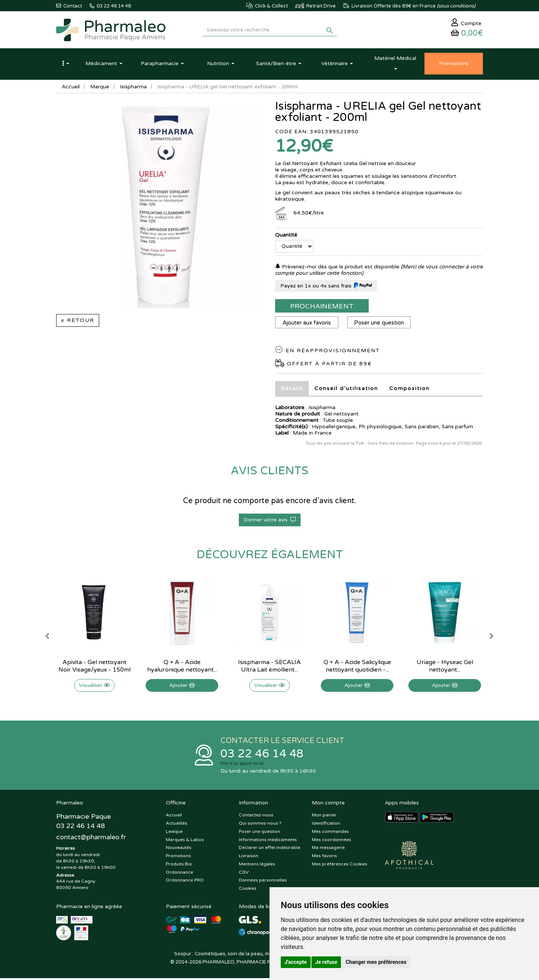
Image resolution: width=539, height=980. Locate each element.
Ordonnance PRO (185, 882)
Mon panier (324, 816)
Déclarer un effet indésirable (269, 849)
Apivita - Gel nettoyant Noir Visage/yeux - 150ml (95, 667)
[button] (66, 65)
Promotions (178, 857)
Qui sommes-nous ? (260, 825)
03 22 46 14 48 (262, 755)
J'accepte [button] (296, 962)
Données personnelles (263, 882)
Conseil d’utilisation (346, 389)
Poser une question (380, 324)
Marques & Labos (185, 841)
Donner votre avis (270, 521)
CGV (244, 874)
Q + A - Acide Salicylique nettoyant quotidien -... (357, 667)
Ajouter (182, 686)
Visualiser (94, 686)
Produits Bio (179, 865)
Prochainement (322, 307)
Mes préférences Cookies (339, 865)
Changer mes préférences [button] (376, 962)
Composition (409, 389)
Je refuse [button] (326, 962)
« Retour (78, 321)
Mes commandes (330, 833)
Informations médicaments (268, 841)
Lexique (174, 833)
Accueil (71, 88)
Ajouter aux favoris (307, 324)
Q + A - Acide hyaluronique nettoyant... (182, 667)
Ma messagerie (328, 849)
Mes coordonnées (331, 841)
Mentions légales (257, 865)
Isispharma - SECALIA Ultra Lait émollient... (269, 667)
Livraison (249, 857)
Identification (326, 825)
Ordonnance (179, 874)
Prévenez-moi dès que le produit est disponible (337, 268)
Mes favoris (324, 857)
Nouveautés (179, 849)
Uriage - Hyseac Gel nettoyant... (445, 667)
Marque (100, 88)
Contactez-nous (256, 816)
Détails (292, 389)
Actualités (176, 825)
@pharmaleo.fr (91, 839)
